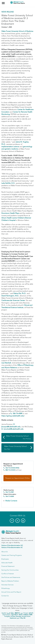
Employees (5, 559)
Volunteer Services (7, 585)
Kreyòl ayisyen (6, 615)
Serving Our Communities (10, 570)
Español (4, 613)
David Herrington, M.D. (10, 296)
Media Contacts (11, 501)
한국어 (21, 615)
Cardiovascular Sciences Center (13, 300)
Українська (13, 618)
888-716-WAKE (10, 470)
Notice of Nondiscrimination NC (12, 545)
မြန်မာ (13, 613)
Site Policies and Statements (11, 577)
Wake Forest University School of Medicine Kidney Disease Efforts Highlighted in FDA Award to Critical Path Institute (20, 437)
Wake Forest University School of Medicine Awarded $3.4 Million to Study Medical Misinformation (19, 448)
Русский (18, 616)
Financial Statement (8, 566)
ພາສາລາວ (26, 615)
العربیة (9, 613)
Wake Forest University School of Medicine (17, 31)
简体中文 (17, 613)
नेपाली (31, 615)
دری (22, 613)
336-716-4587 (10, 492)
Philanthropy (6, 588)
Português (7, 616)
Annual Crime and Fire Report (11, 592)
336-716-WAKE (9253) (12, 468)
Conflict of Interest (8, 574)
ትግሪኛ (28, 616)
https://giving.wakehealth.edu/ (13, 416)
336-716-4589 (17, 413)
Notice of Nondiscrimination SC (12, 547)
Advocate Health (7, 563)
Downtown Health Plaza (10, 213)
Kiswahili (24, 616)
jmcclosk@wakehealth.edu (14, 429)
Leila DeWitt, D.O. (8, 183)
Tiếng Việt (23, 618)
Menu (3, 2)
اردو (18, 618)
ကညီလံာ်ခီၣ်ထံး (14, 615)
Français (26, 613)
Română (13, 616)
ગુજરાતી (31, 613)
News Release (8, 12)
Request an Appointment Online (17, 478)
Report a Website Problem (10, 581)
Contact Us (5, 596)
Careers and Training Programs (12, 555)
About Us (5, 552)
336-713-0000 (10, 496)
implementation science (10, 147)
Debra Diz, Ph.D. (20, 293)
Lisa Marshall (6, 363)
